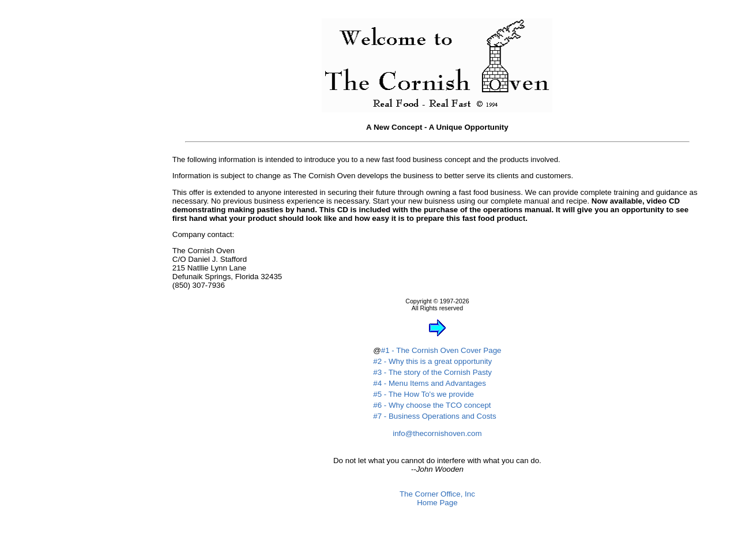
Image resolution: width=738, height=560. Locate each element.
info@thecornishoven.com (437, 433)
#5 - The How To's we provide (423, 394)
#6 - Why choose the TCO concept (432, 405)
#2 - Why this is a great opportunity (432, 361)
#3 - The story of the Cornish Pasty (432, 372)
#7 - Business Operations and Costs (434, 416)
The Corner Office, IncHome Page (437, 498)
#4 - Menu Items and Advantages (430, 383)
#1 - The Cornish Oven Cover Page (441, 350)
